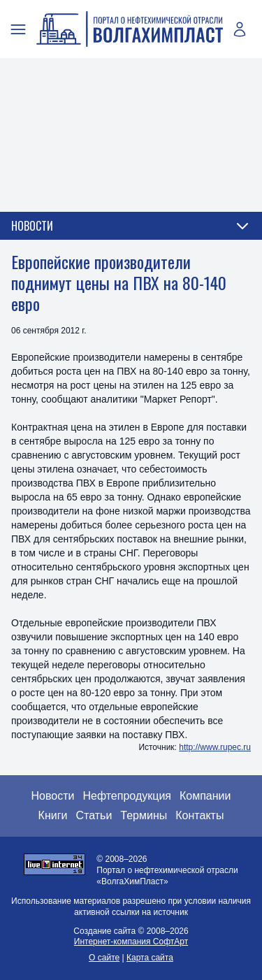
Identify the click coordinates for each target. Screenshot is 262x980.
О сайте (104, 958)
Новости (53, 796)
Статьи (94, 815)
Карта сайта (150, 958)
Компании (205, 796)
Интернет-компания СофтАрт (131, 942)
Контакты (199, 815)
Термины (144, 815)
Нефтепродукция (127, 796)
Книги (53, 815)
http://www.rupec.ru (215, 747)
